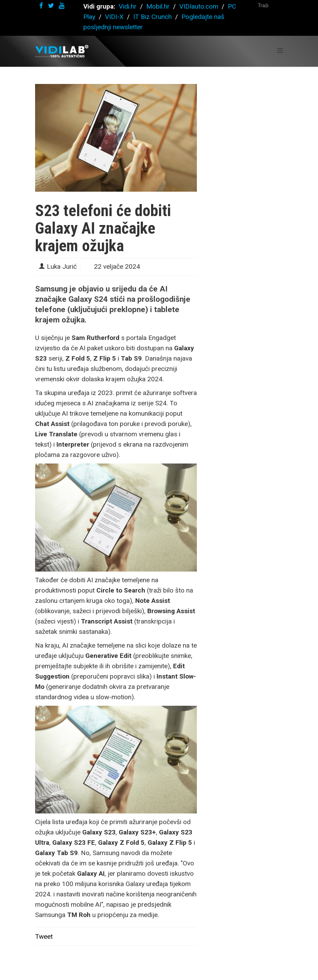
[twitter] (51, 6)
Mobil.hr (158, 6)
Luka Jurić (62, 267)
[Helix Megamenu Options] (280, 51)
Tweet (44, 936)
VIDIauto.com (199, 6)
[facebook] (41, 6)
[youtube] (62, 6)
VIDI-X (115, 17)
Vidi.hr (129, 6)
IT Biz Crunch (152, 17)
